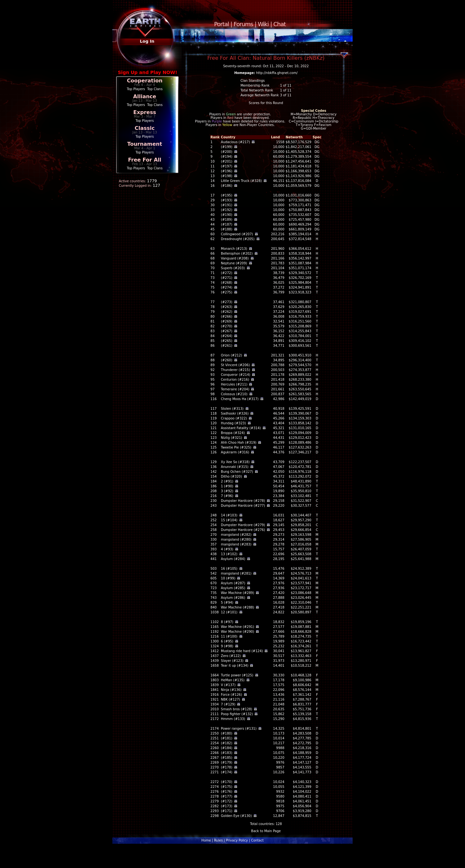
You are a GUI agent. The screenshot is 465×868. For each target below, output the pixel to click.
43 (213, 220)
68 (213, 258)
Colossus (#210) (234, 394)
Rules (218, 840)
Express (145, 112)
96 (213, 384)
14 (213, 181)
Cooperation (145, 81)
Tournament (145, 144)
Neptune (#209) (234, 263)
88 (213, 360)
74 (213, 283)
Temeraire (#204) (235, 389)
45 (213, 229)
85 (213, 341)
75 (213, 287)
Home (206, 840)
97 (213, 389)
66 (213, 254)
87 (213, 355)
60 (213, 234)
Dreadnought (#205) (238, 239)
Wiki (263, 24)
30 (213, 205)
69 (213, 263)
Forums (243, 24)
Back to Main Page (266, 831)
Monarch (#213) (234, 249)
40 (213, 215)
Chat (280, 24)
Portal (222, 24)
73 (213, 278)
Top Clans (155, 89)
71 (213, 273)
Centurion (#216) (235, 380)
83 (213, 331)
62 (213, 239)
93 (213, 375)
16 (213, 186)
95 (213, 380)
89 (213, 365)
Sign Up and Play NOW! (148, 72)
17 (213, 195)
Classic (145, 128)
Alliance (145, 96)
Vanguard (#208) (235, 258)
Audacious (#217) (235, 142)
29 (213, 200)
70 (213, 268)
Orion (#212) (232, 355)
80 (213, 317)
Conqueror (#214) (236, 375)
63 (213, 249)
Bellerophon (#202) (237, 254)
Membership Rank (255, 85)
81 (213, 321)
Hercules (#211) (234, 384)
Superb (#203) (233, 268)
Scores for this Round (266, 103)
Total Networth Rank (257, 90)
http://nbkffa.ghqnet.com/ (277, 73)
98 (213, 394)
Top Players (136, 89)
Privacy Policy (237, 840)
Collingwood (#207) (237, 234)
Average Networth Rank (260, 95)
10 (213, 161)
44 (213, 224)
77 (213, 302)
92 (213, 370)
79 (213, 312)
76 (213, 292)
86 (213, 346)
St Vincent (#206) (235, 365)
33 (213, 210)
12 (213, 171)
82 (213, 326)
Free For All (145, 160)
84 (213, 336)
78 (213, 307)
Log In (147, 41)
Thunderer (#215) (235, 370)
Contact (257, 840)
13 (213, 176)
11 (213, 166)
